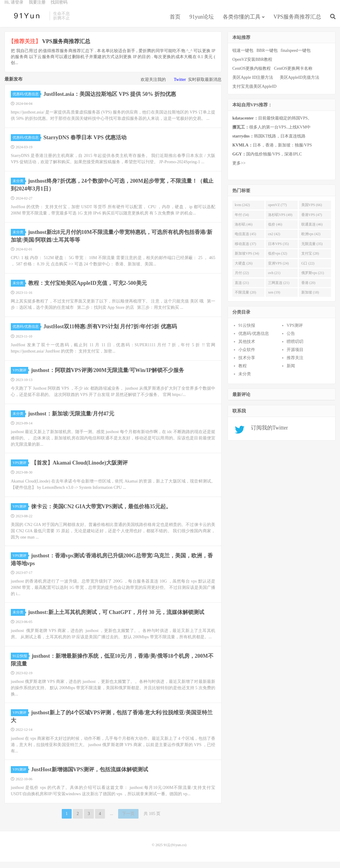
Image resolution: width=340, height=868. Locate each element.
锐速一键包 (243, 57)
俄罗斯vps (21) (313, 279)
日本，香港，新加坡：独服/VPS (272, 151)
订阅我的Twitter (267, 434)
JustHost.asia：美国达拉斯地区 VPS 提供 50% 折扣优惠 (110, 100)
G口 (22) (308, 270)
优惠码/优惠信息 (27, 100)
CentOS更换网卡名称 (293, 75)
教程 (243, 372)
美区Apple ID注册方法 (253, 84)
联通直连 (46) (312, 231)
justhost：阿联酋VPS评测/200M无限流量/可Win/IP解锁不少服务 (108, 376)
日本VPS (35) (278, 250)
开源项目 (295, 356)
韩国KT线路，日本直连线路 (269, 142)
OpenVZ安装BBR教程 (252, 66)
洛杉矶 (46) (244, 231)
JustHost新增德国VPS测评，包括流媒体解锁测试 (90, 776)
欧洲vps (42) (311, 240)
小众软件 (247, 356)
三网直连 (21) (279, 289)
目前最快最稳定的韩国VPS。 (272, 124)
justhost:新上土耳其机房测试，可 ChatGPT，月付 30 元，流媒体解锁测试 (116, 619)
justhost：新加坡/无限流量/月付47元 (71, 420)
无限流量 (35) (312, 250)
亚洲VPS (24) (278, 270)
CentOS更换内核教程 (252, 75)
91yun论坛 (202, 22)
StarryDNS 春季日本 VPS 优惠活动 (85, 144)
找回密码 (59, 8)
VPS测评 (20, 376)
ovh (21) (274, 279)
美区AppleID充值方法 (300, 84)
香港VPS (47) (312, 221)
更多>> (239, 169)
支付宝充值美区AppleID (254, 93)
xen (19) (274, 299)
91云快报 (21, 662)
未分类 (19, 187)
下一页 (128, 820)
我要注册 (37, 8)
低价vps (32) (278, 260)
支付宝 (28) (310, 260)
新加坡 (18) (310, 299)
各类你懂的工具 (242, 22)
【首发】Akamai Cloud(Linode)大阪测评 (80, 469)
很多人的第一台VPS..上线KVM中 (271, 133)
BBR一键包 (267, 57)
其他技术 (247, 348)
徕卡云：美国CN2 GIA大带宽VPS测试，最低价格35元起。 (101, 513)
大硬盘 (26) (244, 270)
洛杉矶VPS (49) (280, 221)
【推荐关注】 (25, 48)
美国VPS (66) (312, 211)
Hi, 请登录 (14, 8)
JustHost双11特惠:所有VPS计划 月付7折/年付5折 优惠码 (110, 333)
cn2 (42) (274, 240)
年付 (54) (242, 221)
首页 (175, 22)
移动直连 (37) (245, 250)
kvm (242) (242, 211)
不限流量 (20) (245, 299)
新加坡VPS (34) (247, 260)
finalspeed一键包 (296, 57)
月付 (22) (242, 279)
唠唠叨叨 (295, 348)
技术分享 (247, 364)
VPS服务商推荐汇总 (297, 22)
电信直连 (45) (245, 240)
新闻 (291, 372)
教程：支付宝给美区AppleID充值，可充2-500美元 (88, 289)
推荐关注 (295, 364)
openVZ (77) (277, 211)
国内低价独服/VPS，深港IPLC (267, 160)
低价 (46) (275, 231)
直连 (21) (242, 289)
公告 (291, 340)
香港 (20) (308, 289)
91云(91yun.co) (25, 21)
